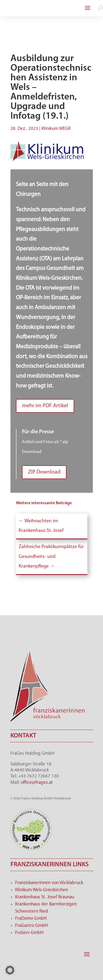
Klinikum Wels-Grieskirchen (41, 890)
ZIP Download (44, 472)
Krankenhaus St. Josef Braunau (45, 897)
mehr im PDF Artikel (45, 406)
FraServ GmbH (29, 933)
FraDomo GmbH (31, 918)
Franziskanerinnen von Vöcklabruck (49, 883)
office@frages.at (37, 783)
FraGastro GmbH (31, 926)
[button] (10, 970)
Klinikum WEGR (56, 129)
